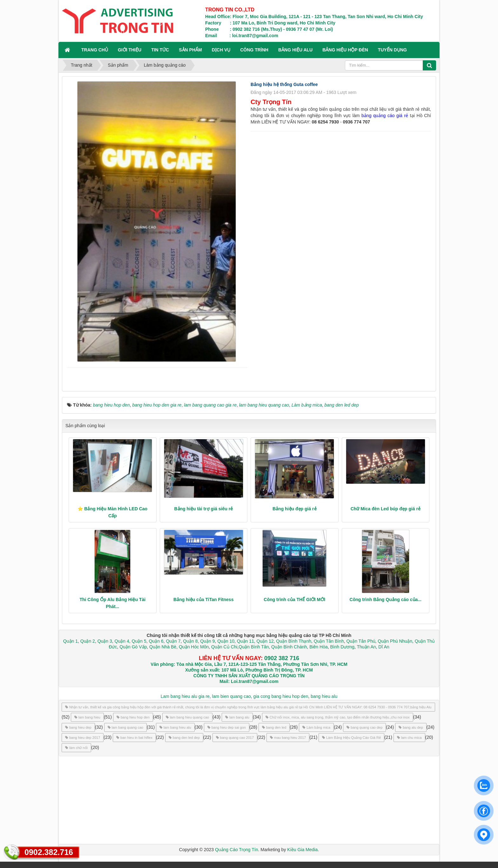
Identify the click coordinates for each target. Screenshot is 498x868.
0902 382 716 (282, 658)
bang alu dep (411, 727)
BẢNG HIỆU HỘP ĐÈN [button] (345, 50)
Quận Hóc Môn (194, 647)
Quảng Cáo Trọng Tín (237, 850)
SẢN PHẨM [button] (190, 50)
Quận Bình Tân (254, 647)
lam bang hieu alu (175, 727)
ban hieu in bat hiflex (134, 738)
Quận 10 (226, 641)
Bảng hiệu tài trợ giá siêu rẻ (203, 509)
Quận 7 (173, 641)
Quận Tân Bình (329, 641)
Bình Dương (342, 647)
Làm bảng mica (316, 727)
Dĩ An (384, 647)
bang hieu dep (78, 727)
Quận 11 (246, 641)
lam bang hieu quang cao (188, 717)
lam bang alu (237, 717)
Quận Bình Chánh (289, 647)
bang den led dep (184, 738)
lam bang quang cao (126, 727)
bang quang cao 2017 (235, 738)
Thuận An (366, 647)
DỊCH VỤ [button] (221, 50)
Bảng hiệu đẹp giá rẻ (295, 509)
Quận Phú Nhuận (395, 641)
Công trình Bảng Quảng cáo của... (386, 600)
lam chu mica (409, 738)
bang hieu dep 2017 (83, 738)
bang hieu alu (324, 696)
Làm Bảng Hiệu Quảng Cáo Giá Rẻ (351, 738)
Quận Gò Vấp (133, 647)
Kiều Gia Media (302, 850)
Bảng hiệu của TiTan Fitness (203, 600)
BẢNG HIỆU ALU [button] (295, 50)
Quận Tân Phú (361, 641)
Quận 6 (156, 641)
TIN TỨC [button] (160, 50)
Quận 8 (190, 641)
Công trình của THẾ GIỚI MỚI (294, 600)
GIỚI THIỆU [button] (130, 50)
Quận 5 (139, 641)
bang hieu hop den (133, 717)
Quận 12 (265, 641)
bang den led (274, 727)
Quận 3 (105, 641)
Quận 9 (207, 641)
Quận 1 (71, 641)
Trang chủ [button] (95, 50)
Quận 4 (122, 641)
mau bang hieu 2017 (288, 738)
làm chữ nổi (76, 748)
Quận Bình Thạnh (294, 641)
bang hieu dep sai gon (227, 727)
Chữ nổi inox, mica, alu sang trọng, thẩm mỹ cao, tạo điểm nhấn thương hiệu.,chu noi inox (338, 717)
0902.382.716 (49, 852)
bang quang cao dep (364, 727)
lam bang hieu (87, 717)
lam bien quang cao (232, 696)
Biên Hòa (318, 647)
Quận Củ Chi (224, 647)
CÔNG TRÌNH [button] (254, 50)
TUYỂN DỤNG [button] (392, 50)
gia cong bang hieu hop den (281, 696)
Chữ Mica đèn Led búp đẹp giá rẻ (386, 509)
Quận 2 (88, 641)
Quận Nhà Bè (163, 647)
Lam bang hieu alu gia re (185, 696)
